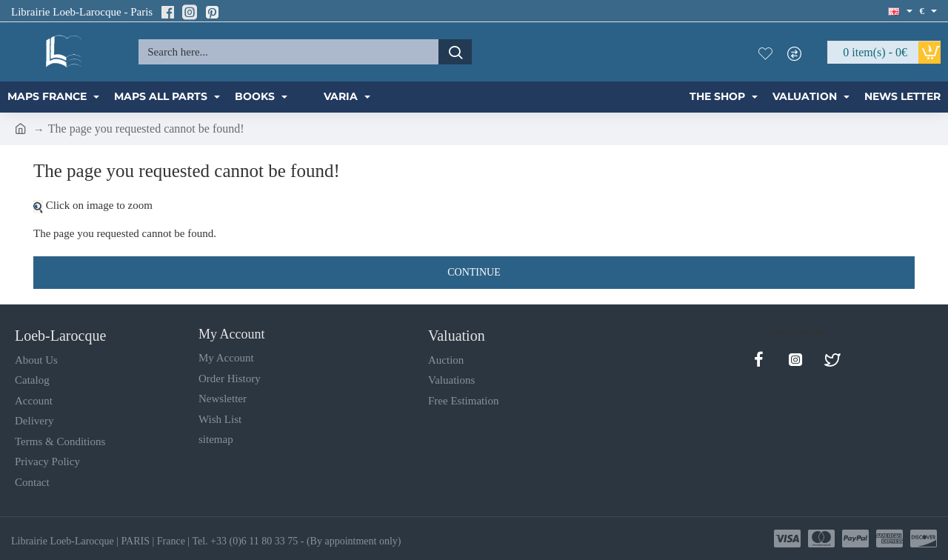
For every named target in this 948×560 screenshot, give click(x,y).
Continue (474, 272)
